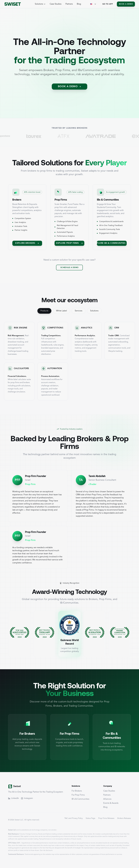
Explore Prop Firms (69, 243)
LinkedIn (14, 798)
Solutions (94, 311)
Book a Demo (126, 4)
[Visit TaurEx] (42, 136)
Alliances (107, 799)
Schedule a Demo (69, 268)
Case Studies (56, 4)
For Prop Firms (78, 795)
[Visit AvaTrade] (108, 136)
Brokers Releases (124, 818)
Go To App (108, 4)
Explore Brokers (27, 243)
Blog (79, 4)
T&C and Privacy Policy (74, 818)
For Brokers (77, 791)
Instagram (27, 798)
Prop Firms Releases (106, 818)
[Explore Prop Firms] (69, 243)
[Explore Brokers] (27, 243)
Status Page (90, 818)
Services (79, 311)
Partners (69, 4)
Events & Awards (111, 803)
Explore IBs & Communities (112, 243)
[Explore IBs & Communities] (112, 243)
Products (44, 311)
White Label (61, 311)
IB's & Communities (80, 799)
